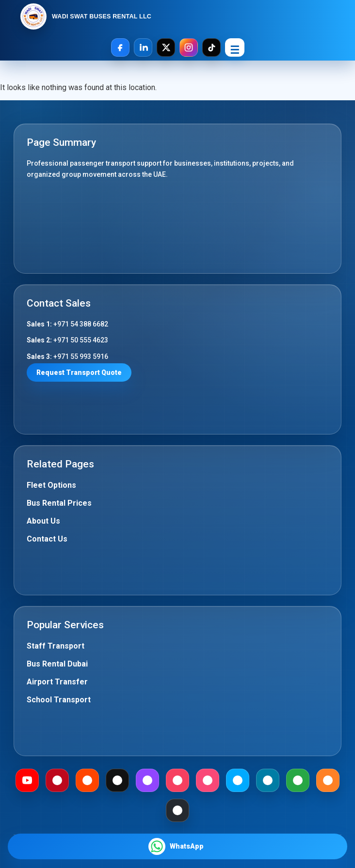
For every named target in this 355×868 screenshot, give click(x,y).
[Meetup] (177, 780)
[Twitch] (147, 780)
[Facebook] (120, 47)
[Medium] (117, 780)
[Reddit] (87, 780)
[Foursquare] (208, 780)
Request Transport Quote (79, 372)
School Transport (59, 700)
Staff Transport (56, 646)
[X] (166, 47)
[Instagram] (189, 47)
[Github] (177, 810)
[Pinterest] (57, 780)
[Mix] (328, 780)
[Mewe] (268, 780)
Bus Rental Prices (59, 503)
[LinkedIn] (143, 47)
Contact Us (47, 539)
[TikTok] (211, 47)
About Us (43, 521)
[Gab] (298, 780)
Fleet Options (51, 485)
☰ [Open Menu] (235, 50)
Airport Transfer (57, 682)
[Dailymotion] (238, 780)
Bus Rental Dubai (57, 664)
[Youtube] (27, 780)
